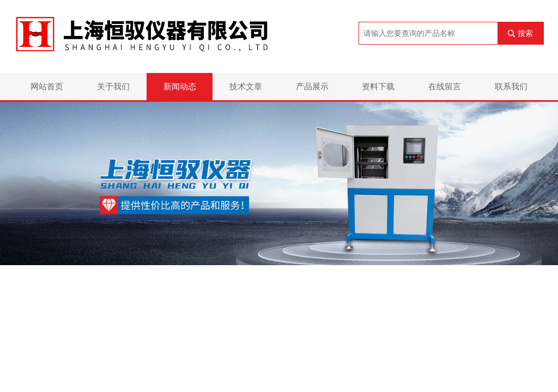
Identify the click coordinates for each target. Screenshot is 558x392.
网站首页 (47, 86)
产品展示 (312, 86)
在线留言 (445, 86)
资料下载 (378, 86)
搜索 (525, 33)
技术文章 (246, 86)
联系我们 (511, 86)
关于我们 (113, 86)
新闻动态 (180, 86)
